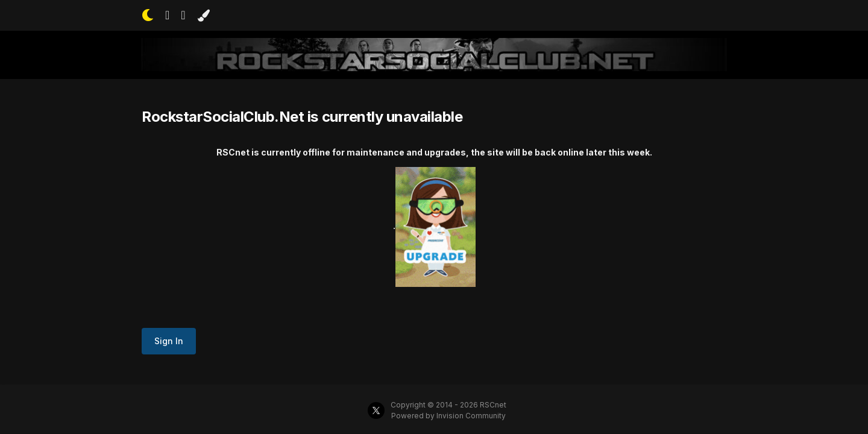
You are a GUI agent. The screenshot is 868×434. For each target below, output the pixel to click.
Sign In (169, 341)
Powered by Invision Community (448, 416)
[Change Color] (203, 16)
